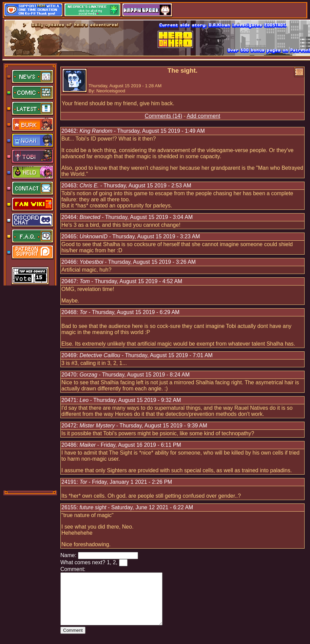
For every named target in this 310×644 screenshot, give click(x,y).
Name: (68, 555)
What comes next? (83, 562)
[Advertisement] (31, 387)
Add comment (203, 116)
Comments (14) (163, 116)
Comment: (73, 569)
